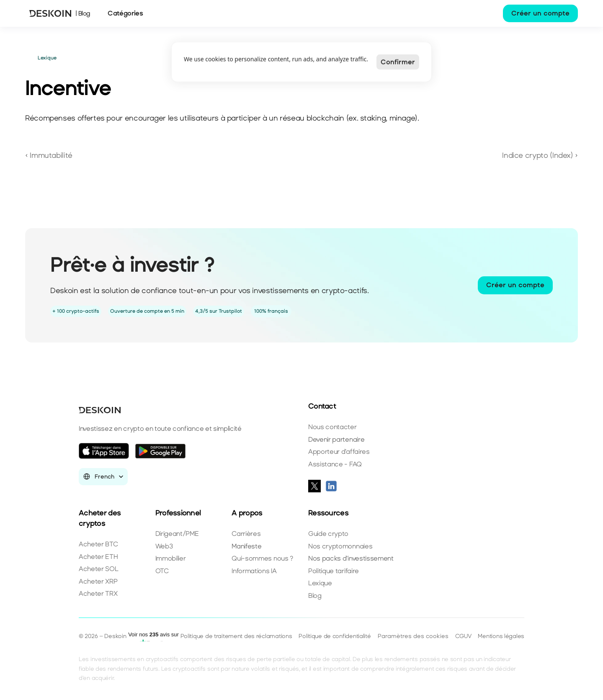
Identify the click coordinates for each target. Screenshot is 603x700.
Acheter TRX (98, 593)
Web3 (164, 546)
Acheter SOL (98, 569)
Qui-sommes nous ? (262, 558)
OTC (162, 571)
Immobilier (171, 558)
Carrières (246, 534)
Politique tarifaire (334, 571)
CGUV (463, 636)
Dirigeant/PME (177, 534)
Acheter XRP (98, 581)
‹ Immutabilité (49, 155)
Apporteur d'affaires (339, 452)
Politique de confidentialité (335, 636)
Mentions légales (501, 636)
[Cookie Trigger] (413, 636)
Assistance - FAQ (335, 464)
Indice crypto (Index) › (540, 155)
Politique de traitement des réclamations (236, 636)
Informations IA (254, 571)
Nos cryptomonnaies (340, 546)
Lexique (320, 583)
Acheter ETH (98, 557)
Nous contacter (332, 427)
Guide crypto (328, 534)
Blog (315, 596)
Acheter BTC (98, 544)
